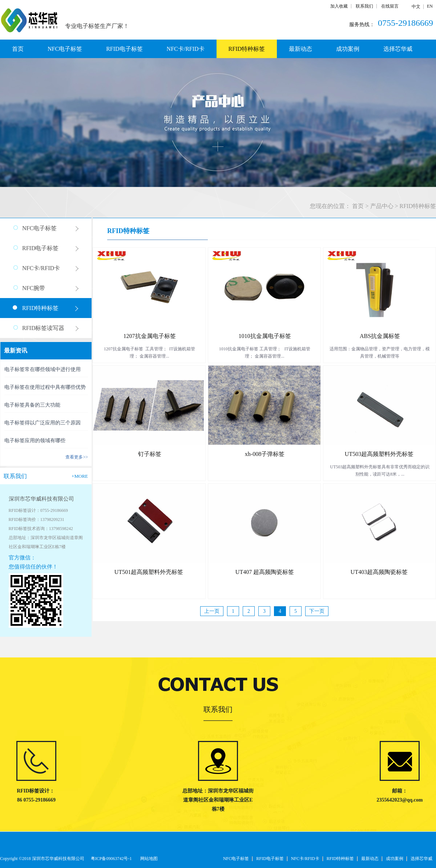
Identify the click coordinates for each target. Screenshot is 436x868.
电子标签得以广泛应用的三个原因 (43, 423)
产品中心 (382, 206)
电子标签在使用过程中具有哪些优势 (45, 387)
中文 (416, 7)
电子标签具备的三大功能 (32, 405)
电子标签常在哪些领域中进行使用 (43, 369)
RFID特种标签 (418, 206)
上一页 (212, 611)
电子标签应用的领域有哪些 (35, 441)
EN (430, 6)
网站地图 (148, 859)
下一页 (317, 611)
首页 (18, 49)
